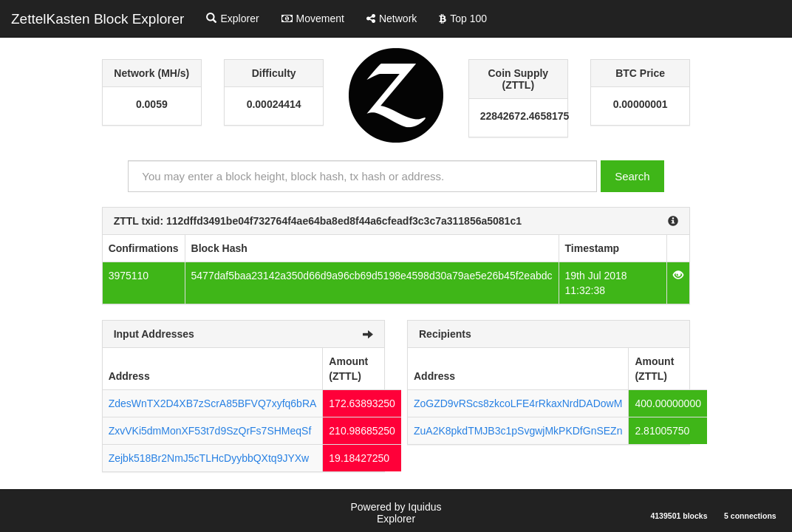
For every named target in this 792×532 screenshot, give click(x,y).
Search (632, 176)
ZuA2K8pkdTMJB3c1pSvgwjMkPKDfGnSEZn (518, 431)
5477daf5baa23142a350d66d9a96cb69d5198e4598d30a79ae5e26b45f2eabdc (372, 276)
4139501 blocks (679, 516)
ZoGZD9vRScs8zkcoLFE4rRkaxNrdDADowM (518, 403)
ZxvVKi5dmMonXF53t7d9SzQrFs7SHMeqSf (210, 431)
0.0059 (152, 104)
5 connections (750, 516)
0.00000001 (641, 104)
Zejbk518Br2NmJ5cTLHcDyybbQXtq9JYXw (209, 458)
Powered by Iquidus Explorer (396, 513)
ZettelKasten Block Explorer (98, 19)
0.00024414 (274, 104)
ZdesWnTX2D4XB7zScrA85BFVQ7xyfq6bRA (213, 403)
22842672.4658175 (518, 116)
